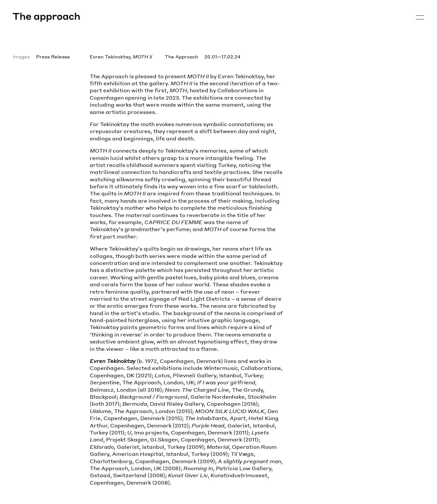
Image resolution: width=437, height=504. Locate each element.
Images (21, 56)
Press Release (53, 56)
